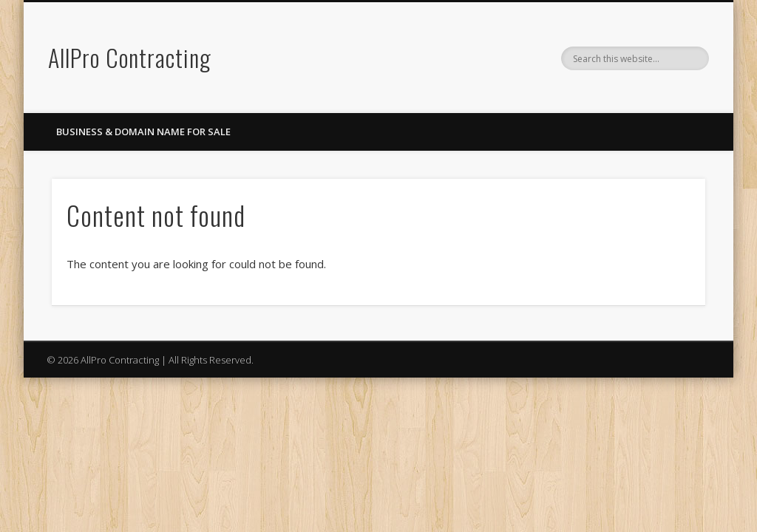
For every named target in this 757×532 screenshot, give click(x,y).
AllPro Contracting (130, 57)
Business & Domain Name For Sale (143, 132)
